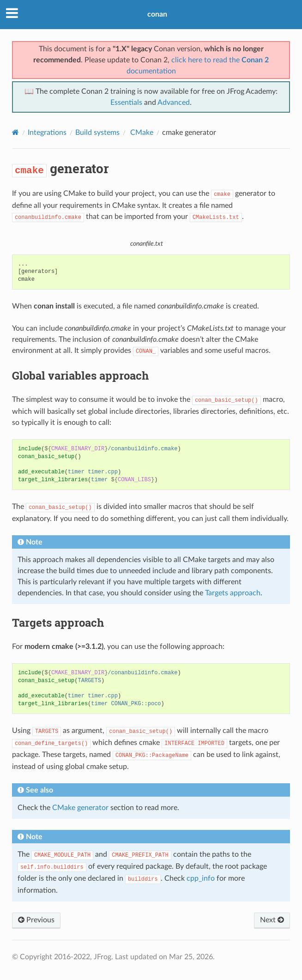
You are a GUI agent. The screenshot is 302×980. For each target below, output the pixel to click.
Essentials (126, 103)
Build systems (97, 133)
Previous (36, 920)
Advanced (174, 103)
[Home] (15, 132)
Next (272, 920)
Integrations (47, 133)
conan (157, 14)
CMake (141, 133)
